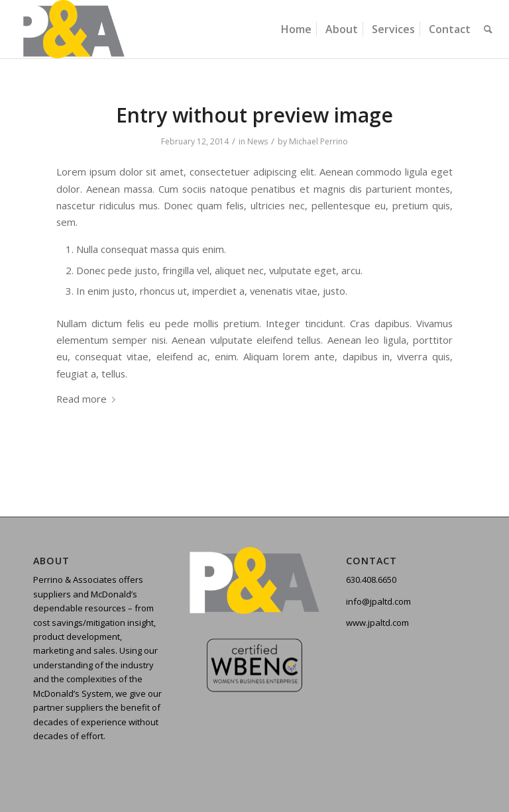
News (257, 141)
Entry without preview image (254, 115)
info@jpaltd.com (378, 601)
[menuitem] (296, 29)
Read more (88, 399)
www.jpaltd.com (377, 623)
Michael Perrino (318, 141)
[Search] (488, 29)
